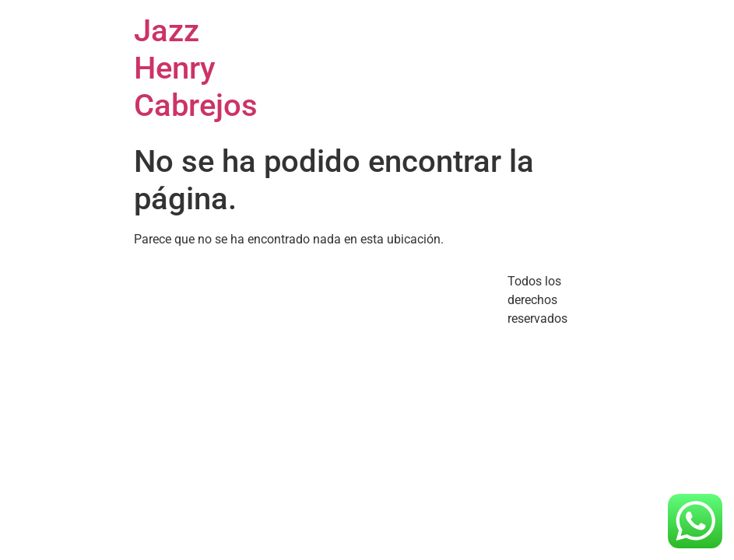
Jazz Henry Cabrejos (196, 68)
